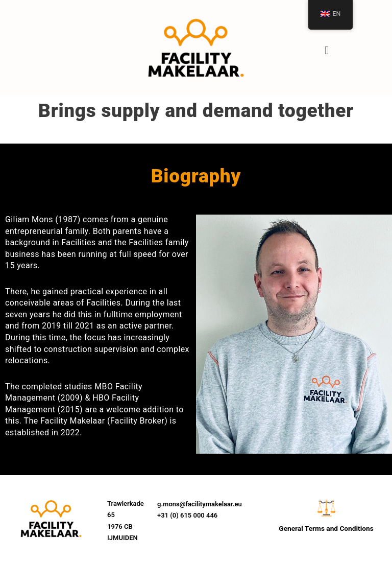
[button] (326, 50)
